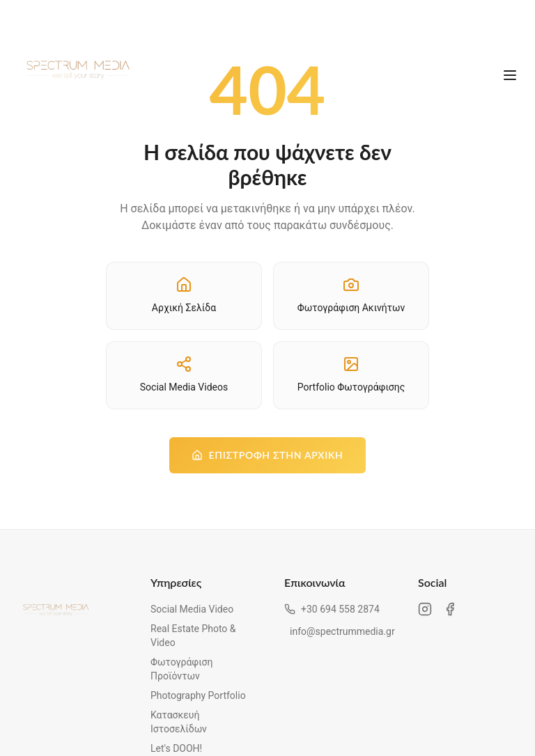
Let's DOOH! (176, 748)
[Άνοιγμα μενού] (510, 75)
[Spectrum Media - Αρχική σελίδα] (78, 75)
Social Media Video (192, 609)
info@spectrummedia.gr (337, 631)
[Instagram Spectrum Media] (425, 609)
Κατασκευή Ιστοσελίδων (179, 722)
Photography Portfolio (198, 695)
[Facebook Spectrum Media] (450, 609)
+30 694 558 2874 (332, 609)
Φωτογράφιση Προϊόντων (181, 669)
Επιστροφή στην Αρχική (267, 455)
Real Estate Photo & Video (193, 636)
